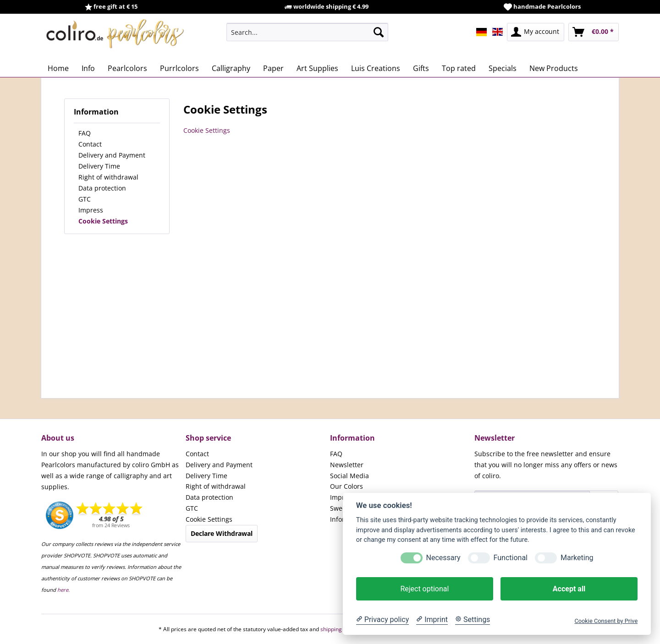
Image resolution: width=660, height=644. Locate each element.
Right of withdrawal (108, 177)
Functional (511, 558)
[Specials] (503, 68)
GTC (85, 199)
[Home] (58, 68)
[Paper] (273, 68)
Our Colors (346, 486)
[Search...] (307, 32)
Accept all (569, 589)
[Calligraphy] (231, 68)
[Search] (379, 32)
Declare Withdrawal (222, 533)
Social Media (349, 476)
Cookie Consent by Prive (606, 621)
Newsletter (347, 465)
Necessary (443, 558)
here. (63, 590)
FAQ (85, 133)
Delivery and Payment (112, 155)
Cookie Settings (103, 221)
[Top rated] (459, 68)
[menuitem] (307, 32)
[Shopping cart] (594, 32)
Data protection (102, 188)
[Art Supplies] (317, 68)
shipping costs (338, 629)
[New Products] (554, 68)
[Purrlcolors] (179, 68)
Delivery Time (99, 166)
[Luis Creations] (376, 68)
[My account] (536, 32)
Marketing (577, 558)
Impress (91, 210)
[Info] (88, 68)
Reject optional (424, 589)
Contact (90, 144)
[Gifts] (421, 68)
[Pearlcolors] (127, 68)
